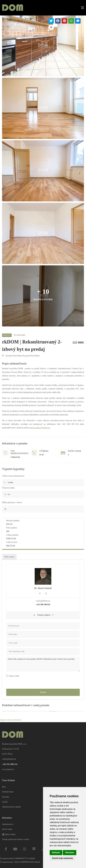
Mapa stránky (9, 834)
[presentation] (27, 684)
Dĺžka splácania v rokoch (12, 503)
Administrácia (8, 824)
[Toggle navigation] (82, 8)
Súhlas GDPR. (14, 676)
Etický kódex (7, 829)
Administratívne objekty (12, 807)
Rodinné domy (8, 792)
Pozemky (6, 797)
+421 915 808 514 (10, 764)
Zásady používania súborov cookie (16, 839)
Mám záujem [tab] (9, 557)
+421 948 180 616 (43, 605)
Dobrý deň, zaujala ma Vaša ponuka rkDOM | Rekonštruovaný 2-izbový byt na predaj (43, 664)
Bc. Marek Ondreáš (43, 589)
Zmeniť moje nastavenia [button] (62, 858)
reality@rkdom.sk (43, 601)
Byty (4, 787)
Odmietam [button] (70, 853)
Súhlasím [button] (56, 853)
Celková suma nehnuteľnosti (13, 476)
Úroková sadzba (8, 488)
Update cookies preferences (11, 720)
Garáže (5, 802)
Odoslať (43, 693)
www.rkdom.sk (8, 769)
